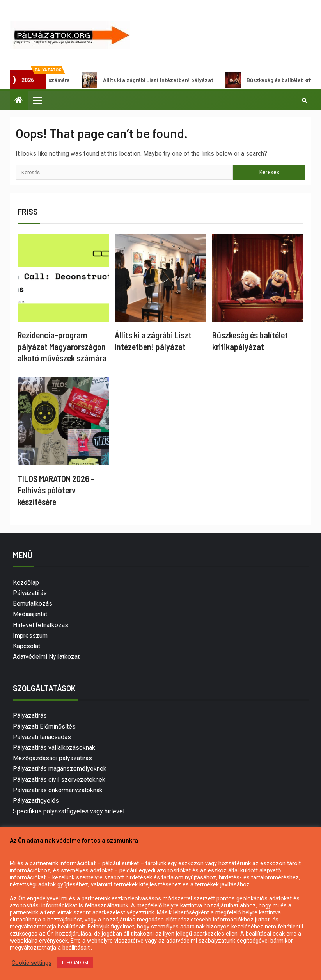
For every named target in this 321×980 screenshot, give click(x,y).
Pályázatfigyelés (36, 801)
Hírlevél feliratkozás (41, 625)
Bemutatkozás (33, 604)
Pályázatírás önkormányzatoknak (58, 790)
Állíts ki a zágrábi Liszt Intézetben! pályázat (152, 80)
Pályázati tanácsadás (42, 737)
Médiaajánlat (30, 614)
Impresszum (30, 636)
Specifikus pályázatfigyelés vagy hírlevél (69, 811)
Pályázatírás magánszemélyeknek (60, 769)
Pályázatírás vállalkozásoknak (54, 748)
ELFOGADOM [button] (75, 963)
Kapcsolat (27, 646)
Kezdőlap (26, 582)
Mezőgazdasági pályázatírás (52, 758)
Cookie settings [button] (32, 963)
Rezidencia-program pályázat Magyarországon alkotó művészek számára (62, 346)
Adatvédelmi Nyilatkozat (46, 657)
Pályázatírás (30, 593)
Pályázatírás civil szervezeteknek (59, 780)
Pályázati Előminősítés (44, 727)
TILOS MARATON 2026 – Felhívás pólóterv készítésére (56, 490)
